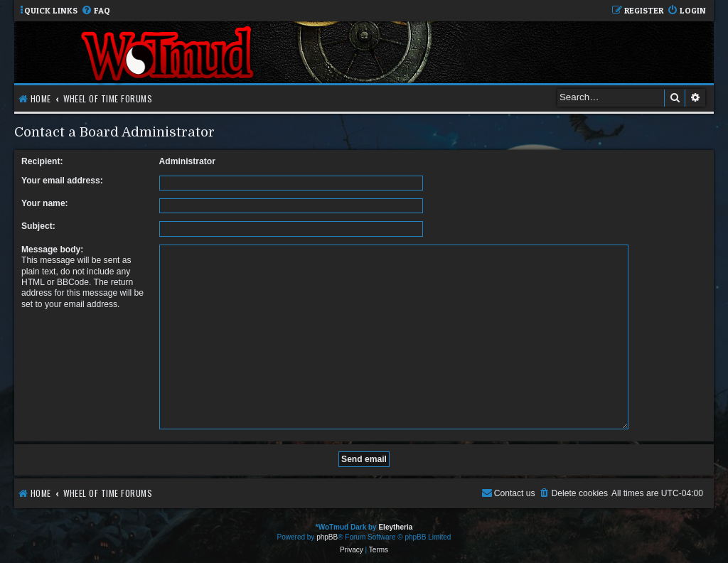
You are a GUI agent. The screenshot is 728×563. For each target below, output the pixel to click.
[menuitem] (96, 11)
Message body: (52, 250)
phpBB (327, 531)
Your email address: (62, 181)
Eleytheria (395, 521)
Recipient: (42, 161)
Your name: (45, 203)
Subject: (38, 226)
